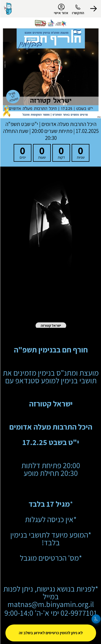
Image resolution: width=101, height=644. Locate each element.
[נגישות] (96, 619)
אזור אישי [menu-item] (61, 9)
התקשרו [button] (78, 13)
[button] (93, 9)
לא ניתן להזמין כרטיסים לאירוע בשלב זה (50, 633)
